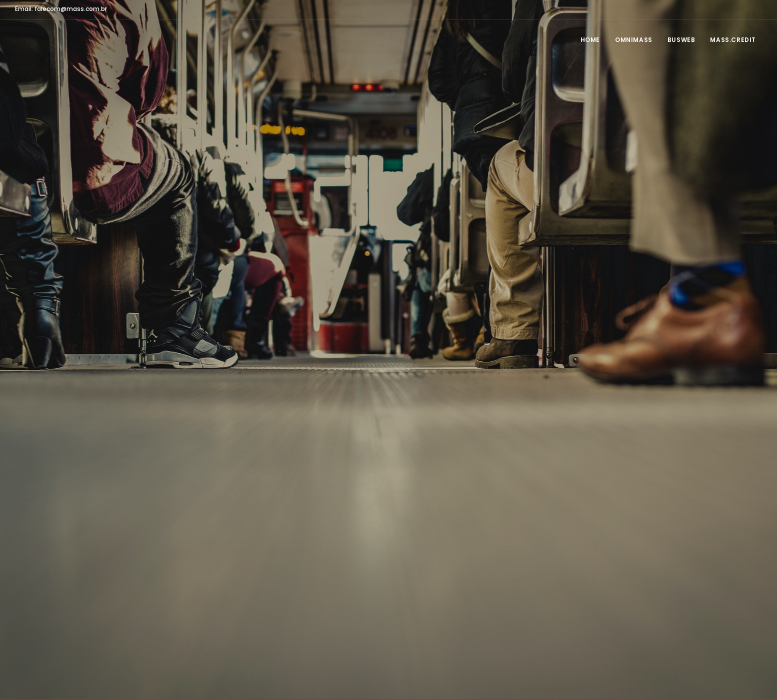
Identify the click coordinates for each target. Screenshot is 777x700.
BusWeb (681, 40)
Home (590, 40)
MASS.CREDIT (733, 40)
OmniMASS (634, 40)
